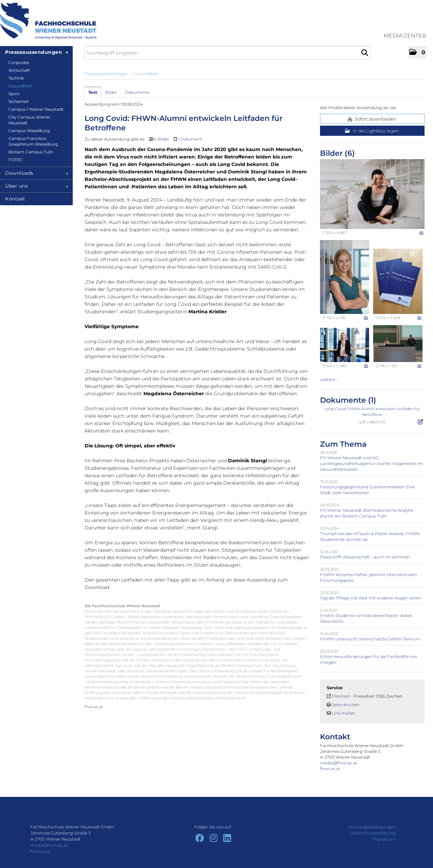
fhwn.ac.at (94, 707)
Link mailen (344, 713)
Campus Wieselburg (29, 131)
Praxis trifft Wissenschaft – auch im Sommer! (365, 557)
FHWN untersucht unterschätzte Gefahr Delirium (370, 639)
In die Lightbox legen (372, 131)
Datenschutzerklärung (373, 833)
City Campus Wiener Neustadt (29, 120)
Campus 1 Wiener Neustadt (36, 109)
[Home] (48, 21)
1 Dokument (190, 139)
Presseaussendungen (37, 52)
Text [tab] (93, 92)
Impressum (384, 839)
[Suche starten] (364, 53)
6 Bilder (162, 139)
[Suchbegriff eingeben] (227, 53)
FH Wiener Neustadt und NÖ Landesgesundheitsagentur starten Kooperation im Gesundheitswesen (371, 463)
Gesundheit (20, 86)
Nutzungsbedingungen (372, 827)
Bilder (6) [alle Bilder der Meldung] (337, 153)
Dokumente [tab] (137, 92)
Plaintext (341, 696)
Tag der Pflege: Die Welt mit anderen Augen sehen (371, 598)
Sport (14, 94)
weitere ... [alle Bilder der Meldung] (329, 379)
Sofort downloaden (372, 119)
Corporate (19, 62)
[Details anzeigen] (421, 233)
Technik (16, 78)
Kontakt (15, 199)
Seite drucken (346, 705)
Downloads (36, 173)
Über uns (36, 186)
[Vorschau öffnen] (372, 194)
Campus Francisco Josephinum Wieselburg (33, 141)
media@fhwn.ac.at (339, 763)
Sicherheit (19, 101)
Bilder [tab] (111, 92)
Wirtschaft (19, 70)
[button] (417, 52)
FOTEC (16, 160)
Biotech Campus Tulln (31, 152)
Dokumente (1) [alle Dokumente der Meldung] (348, 400)
